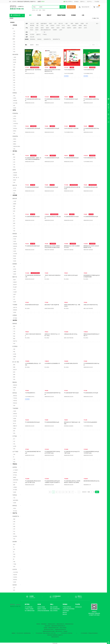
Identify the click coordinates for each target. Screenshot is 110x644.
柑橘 (14, 209)
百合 (14, 531)
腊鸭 (14, 374)
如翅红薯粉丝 (44, 24)
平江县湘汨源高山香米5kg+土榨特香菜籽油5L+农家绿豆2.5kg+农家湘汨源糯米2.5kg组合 (72, 482)
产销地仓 (45, 34)
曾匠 (37, 26)
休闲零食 (15, 467)
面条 (14, 105)
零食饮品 (15, 464)
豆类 (14, 39)
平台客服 (97, 2)
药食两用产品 (16, 516)
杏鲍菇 (15, 272)
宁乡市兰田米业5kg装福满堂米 (90, 422)
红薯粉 (15, 98)
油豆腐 (15, 446)
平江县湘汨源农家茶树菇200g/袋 (52, 422)
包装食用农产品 (47, 39)
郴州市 (80, 28)
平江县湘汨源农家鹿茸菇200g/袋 (91, 217)
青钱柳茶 (15, 175)
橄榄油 (15, 144)
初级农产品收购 (61, 15)
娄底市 (37, 30)
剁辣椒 (15, 419)
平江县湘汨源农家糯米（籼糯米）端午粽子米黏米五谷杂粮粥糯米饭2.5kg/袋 (33, 159)
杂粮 (14, 70)
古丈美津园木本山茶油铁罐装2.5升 (52, 363)
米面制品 (15, 93)
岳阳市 (58, 28)
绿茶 (14, 160)
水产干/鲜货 (15, 452)
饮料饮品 (15, 506)
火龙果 (15, 201)
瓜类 (14, 216)
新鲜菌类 (15, 264)
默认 (26, 45)
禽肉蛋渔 (15, 320)
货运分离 (32, 37)
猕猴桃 (15, 204)
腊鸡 (14, 372)
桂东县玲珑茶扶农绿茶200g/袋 (32, 305)
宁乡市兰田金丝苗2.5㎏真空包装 (71, 128)
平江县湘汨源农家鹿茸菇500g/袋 (71, 158)
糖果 (14, 485)
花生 (14, 85)
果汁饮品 (15, 511)
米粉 (14, 96)
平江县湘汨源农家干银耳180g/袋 (71, 393)
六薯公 (69, 26)
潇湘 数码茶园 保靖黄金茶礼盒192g (91, 481)
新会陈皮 (15, 536)
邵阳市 (53, 28)
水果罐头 (15, 487)
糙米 (14, 80)
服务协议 (65, 612)
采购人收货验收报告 (55, 609)
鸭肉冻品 (15, 403)
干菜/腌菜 (15, 305)
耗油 (14, 557)
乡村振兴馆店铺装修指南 (43, 611)
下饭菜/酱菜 (15, 408)
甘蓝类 (15, 241)
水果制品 (15, 315)
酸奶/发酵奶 (16, 500)
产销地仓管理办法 (67, 607)
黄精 (14, 534)
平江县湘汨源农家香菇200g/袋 (32, 187)
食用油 (14, 110)
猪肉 (14, 326)
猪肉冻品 (15, 396)
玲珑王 (50, 24)
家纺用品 (15, 580)
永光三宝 (32, 24)
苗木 (14, 590)
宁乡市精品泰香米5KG (30, 393)
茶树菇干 (15, 282)
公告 (83, 15)
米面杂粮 (15, 25)
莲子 (14, 524)
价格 (37, 45)
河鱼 (14, 454)
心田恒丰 (52, 26)
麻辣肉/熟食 (16, 480)
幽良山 (85, 26)
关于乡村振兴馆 (29, 607)
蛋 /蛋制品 (15, 346)
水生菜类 (15, 254)
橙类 (14, 211)
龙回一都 (61, 24)
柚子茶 (15, 188)
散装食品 (39, 39)
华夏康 (80, 26)
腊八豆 (15, 423)
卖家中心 (83, 2)
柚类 (14, 219)
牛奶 (14, 498)
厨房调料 (15, 542)
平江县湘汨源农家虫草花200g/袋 (32, 422)
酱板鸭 (15, 477)
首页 (30, 15)
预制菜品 (15, 382)
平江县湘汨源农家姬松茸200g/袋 (52, 158)
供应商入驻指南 (41, 607)
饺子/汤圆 (15, 103)
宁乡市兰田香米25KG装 (89, 70)
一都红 (66, 24)
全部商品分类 (17, 15)
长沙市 (32, 28)
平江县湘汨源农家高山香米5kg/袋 (33, 128)
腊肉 (40, 10)
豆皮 (14, 444)
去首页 (39, 2)
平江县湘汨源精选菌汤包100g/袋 (32, 217)
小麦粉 (15, 57)
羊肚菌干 (15, 292)
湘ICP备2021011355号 (49, 630)
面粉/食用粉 (15, 54)
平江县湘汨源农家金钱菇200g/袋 (32, 246)
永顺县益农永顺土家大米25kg (71, 334)
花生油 (15, 121)
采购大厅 (49, 15)
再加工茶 (15, 185)
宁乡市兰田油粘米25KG (69, 70)
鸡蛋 (14, 349)
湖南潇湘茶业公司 (87, 485)
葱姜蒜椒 (15, 244)
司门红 (63, 26)
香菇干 (15, 280)
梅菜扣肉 (15, 385)
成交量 (31, 45)
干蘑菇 (44, 10)
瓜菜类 (15, 251)
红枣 (14, 529)
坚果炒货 (15, 473)
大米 (14, 31)
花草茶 (14, 170)
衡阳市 (47, 28)
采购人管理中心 (68, 2)
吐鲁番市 (55, 30)
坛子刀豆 (15, 416)
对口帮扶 (32, 34)
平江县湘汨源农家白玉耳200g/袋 (91, 393)
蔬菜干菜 (15, 307)
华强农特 (74, 26)
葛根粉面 (15, 101)
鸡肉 (14, 334)
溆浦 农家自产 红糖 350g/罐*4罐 (52, 305)
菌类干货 (15, 277)
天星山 (42, 26)
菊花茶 (15, 180)
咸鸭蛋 (15, 357)
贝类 (14, 459)
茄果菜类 (15, 246)
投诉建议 (76, 2)
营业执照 (65, 631)
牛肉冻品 (15, 398)
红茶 (14, 162)
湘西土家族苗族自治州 (46, 30)
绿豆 (14, 42)
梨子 (14, 221)
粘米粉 (15, 62)
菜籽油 (34, 10)
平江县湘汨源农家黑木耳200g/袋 (71, 217)
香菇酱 (15, 421)
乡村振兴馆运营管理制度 (69, 609)
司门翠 (58, 26)
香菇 (14, 267)
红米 (14, 73)
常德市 (63, 28)
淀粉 (14, 65)
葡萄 (14, 223)
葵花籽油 (15, 128)
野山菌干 (15, 287)
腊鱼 (14, 377)
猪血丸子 (15, 370)
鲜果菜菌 (15, 195)
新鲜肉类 (15, 323)
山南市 (61, 30)
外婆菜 (15, 411)
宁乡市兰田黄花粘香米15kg (90, 158)
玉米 (14, 88)
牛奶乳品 (15, 495)
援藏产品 (38, 34)
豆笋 (14, 441)
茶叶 (14, 154)
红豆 (14, 49)
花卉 (14, 588)
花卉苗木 (15, 585)
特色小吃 (15, 482)
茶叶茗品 (15, 151)
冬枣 (14, 228)
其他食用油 (15, 136)
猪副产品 (15, 341)
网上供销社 (47, 279)
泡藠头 (15, 428)
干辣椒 (15, 564)
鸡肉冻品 (15, 401)
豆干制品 (15, 436)
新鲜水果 (15, 198)
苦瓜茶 (15, 191)
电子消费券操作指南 (30, 611)
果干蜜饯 (15, 318)
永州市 (85, 28)
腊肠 (14, 367)
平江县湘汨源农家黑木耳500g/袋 (52, 128)
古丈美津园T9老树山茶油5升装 (71, 363)
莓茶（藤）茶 (16, 178)
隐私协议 (65, 614)
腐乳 (14, 431)
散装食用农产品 (56, 39)
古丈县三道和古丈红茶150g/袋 (71, 275)
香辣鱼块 (15, 414)
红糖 (14, 522)
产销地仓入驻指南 (29, 609)
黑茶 (14, 157)
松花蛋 (15, 354)
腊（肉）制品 (16, 362)
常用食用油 (15, 113)
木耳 (14, 299)
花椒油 (15, 142)
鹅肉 (14, 339)
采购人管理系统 (54, 611)
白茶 (14, 165)
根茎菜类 (15, 236)
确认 (45, 32)
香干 (14, 439)
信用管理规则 (66, 611)
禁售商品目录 (78, 607)
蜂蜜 (14, 519)
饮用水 (15, 508)
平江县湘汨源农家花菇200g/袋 (51, 187)
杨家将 (77, 24)
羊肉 (14, 329)
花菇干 (15, 294)
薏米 (14, 75)
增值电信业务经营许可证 (48, 631)
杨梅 (14, 206)
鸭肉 (14, 336)
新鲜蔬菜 (15, 234)
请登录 (43, 2)
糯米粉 (15, 60)
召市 (87, 24)
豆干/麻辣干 (16, 470)
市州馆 (39, 15)
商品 (34, 7)
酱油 (14, 544)
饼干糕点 (15, 475)
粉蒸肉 (15, 388)
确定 (97, 492)
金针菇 (15, 269)
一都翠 (72, 24)
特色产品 (15, 513)
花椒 (14, 562)
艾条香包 (15, 577)
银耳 (14, 297)
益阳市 (75, 28)
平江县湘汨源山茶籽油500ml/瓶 (91, 187)
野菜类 (15, 256)
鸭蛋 (14, 352)
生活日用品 (16, 572)
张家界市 (69, 28)
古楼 (47, 26)
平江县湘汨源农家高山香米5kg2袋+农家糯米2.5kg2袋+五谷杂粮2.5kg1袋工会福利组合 (53, 482)
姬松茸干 (15, 285)
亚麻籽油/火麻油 (17, 146)
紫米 (14, 78)
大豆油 (15, 126)
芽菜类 (15, 259)
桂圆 (14, 527)
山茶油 (15, 116)
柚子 (37, 10)
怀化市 (32, 30)
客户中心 (90, 2)
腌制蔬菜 (15, 310)
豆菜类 (15, 249)
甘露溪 (82, 24)
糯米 (14, 34)
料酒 (14, 554)
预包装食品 (33, 39)
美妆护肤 (15, 575)
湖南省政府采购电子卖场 (53, 628)
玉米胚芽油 (16, 124)
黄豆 (14, 44)
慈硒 (37, 24)
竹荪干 (15, 290)
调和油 (15, 131)
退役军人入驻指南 (42, 609)
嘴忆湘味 (32, 26)
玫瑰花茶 (15, 173)
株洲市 (37, 28)
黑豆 (14, 47)
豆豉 (14, 549)
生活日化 (15, 569)
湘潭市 (42, 28)
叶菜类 (15, 239)
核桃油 (15, 139)
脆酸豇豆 (15, 426)
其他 (14, 36)
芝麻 (14, 83)
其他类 (15, 108)
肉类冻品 (15, 393)
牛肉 (14, 331)
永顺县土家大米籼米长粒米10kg (91, 305)
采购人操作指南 (54, 607)
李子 (14, 226)
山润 (55, 24)
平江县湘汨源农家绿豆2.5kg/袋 (71, 99)
